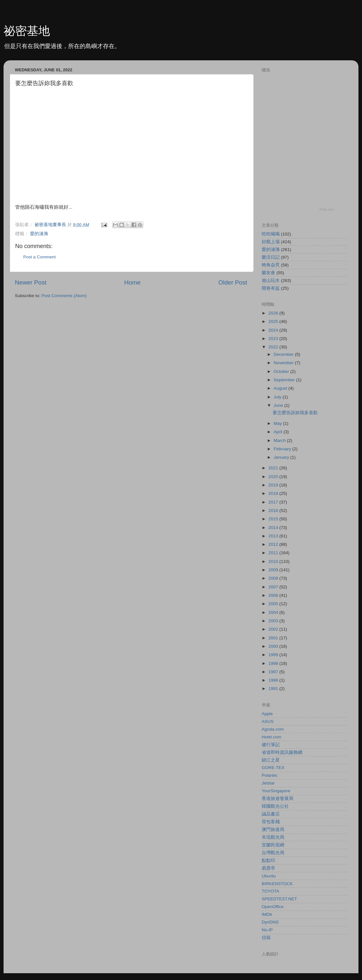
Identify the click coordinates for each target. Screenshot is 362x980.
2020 (274, 477)
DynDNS (270, 922)
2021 (274, 468)
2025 (274, 321)
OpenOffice (273, 907)
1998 (274, 663)
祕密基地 (27, 31)
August (281, 388)
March (280, 440)
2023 (274, 339)
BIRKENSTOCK (277, 884)
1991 (274, 689)
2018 (274, 493)
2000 (274, 646)
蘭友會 (268, 273)
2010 (274, 561)
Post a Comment (40, 257)
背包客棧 (271, 822)
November (284, 363)
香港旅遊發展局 (277, 799)
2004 (274, 612)
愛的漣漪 (39, 234)
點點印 (268, 860)
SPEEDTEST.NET (279, 899)
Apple (267, 714)
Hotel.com (271, 737)
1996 (274, 680)
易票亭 (268, 868)
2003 (274, 621)
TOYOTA (270, 891)
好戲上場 (271, 242)
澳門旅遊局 (273, 830)
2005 (274, 604)
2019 (274, 485)
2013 (274, 536)
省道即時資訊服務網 (282, 752)
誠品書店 (271, 814)
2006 (274, 595)
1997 (274, 672)
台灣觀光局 (273, 853)
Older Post (233, 282)
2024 (274, 330)
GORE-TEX (273, 768)
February (283, 449)
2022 (274, 347)
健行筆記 (271, 745)
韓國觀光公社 (275, 806)
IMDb (267, 914)
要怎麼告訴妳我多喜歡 (295, 413)
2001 (274, 638)
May (278, 423)
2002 (274, 629)
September (285, 380)
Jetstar (268, 783)
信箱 (266, 938)
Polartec (270, 775)
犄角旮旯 (271, 265)
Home (132, 282)
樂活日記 (271, 257)
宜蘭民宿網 (273, 845)
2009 (274, 570)
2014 (274, 528)
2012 (274, 544)
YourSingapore (276, 791)
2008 (274, 578)
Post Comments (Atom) (64, 296)
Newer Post (31, 282)
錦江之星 (271, 760)
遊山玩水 (271, 280)
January (282, 457)
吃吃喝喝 (271, 234)
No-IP (267, 930)
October (282, 371)
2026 (274, 313)
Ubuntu (269, 876)
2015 (274, 519)
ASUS (268, 721)
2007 (274, 587)
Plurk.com (327, 210)
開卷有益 (271, 288)
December (284, 354)
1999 (274, 655)
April (279, 432)
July (278, 397)
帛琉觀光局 (273, 837)
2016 (274, 510)
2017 (274, 502)
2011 (274, 553)
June (279, 405)
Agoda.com (273, 729)
